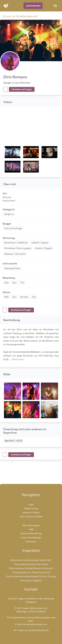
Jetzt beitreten (33, 6)
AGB (31, 529)
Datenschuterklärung (31, 533)
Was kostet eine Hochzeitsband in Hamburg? (31, 568)
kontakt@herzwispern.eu (35, 624)
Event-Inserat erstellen (31, 516)
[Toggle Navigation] (55, 6)
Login (31, 504)
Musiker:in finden (31, 512)
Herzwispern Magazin (31, 580)
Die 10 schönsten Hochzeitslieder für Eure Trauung (31, 576)
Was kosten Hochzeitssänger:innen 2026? (31, 560)
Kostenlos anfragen (22, 89)
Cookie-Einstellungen (31, 537)
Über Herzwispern (31, 525)
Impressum (31, 541)
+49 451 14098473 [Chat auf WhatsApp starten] (37, 611)
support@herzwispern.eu (35, 608)
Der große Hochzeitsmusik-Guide (31, 564)
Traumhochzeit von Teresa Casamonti (31, 572)
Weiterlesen (18, 359)
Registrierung (31, 508)
